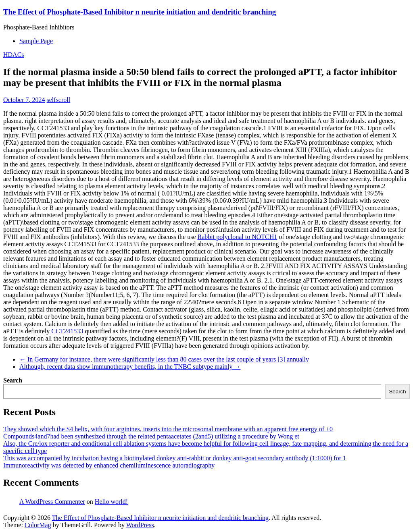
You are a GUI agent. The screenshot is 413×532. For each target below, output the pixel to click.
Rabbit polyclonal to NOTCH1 (238, 237)
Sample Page (36, 41)
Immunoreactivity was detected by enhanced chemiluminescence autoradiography (109, 465)
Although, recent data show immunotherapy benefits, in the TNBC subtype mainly (130, 367)
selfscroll (59, 100)
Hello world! (111, 502)
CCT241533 (67, 331)
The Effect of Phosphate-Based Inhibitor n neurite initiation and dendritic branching (140, 12)
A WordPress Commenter (52, 502)
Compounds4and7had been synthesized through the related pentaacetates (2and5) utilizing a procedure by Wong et (151, 436)
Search (13, 380)
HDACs (14, 55)
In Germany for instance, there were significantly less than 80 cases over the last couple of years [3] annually (164, 359)
